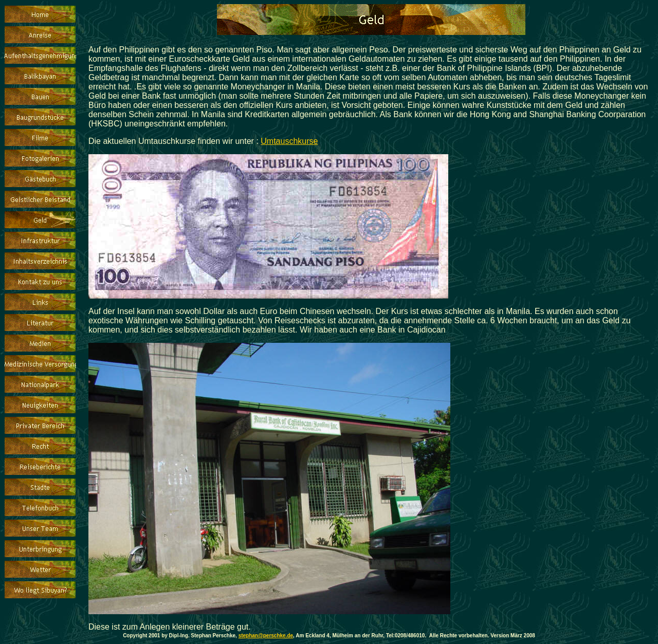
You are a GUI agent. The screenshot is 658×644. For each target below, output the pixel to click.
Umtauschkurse (289, 141)
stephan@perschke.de (266, 636)
